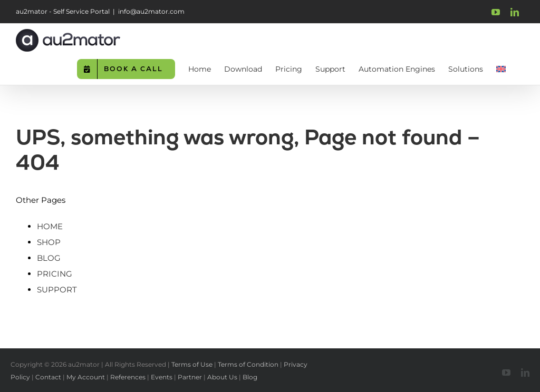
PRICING (55, 274)
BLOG (49, 258)
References (128, 377)
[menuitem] (501, 68)
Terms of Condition (248, 364)
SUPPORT (57, 290)
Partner (190, 377)
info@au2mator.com (151, 11)
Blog (250, 377)
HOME (50, 226)
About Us (222, 377)
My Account (86, 377)
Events (162, 377)
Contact (48, 377)
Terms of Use (192, 364)
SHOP (49, 242)
